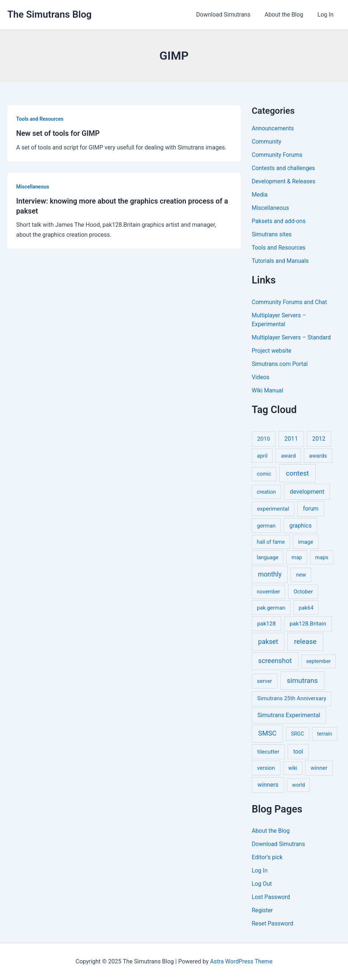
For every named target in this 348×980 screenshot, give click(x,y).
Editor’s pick (268, 857)
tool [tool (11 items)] (298, 752)
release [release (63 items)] (305, 641)
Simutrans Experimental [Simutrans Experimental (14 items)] (289, 715)
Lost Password (271, 897)
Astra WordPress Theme (241, 961)
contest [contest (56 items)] (297, 473)
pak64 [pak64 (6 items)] (306, 608)
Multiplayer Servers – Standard (292, 337)
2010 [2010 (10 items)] (264, 439)
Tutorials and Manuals (281, 261)
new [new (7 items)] (301, 575)
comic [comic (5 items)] (264, 474)
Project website (272, 351)
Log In (327, 15)
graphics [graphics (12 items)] (301, 526)
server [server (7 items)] (264, 681)
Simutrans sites (272, 234)
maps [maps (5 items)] (322, 558)
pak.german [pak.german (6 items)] (271, 608)
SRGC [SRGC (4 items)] (298, 734)
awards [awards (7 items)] (318, 456)
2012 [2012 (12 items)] (319, 439)
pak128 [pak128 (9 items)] (267, 624)
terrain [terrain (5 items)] (325, 734)
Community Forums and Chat (290, 302)
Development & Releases (284, 181)
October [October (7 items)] (303, 592)
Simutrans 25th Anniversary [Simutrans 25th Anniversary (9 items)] (292, 698)
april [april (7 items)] (262, 456)
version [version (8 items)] (266, 768)
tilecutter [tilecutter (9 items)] (268, 752)
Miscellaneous (33, 186)
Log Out (262, 884)
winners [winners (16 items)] (268, 785)
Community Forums (277, 155)
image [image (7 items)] (306, 542)
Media (260, 195)
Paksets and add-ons (279, 221)
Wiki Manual (268, 390)
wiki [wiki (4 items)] (293, 768)
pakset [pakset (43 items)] (268, 641)
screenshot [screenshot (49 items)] (275, 661)
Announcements (273, 128)
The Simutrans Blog (49, 14)
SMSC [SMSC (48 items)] (268, 733)
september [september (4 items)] (318, 661)
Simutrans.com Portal (280, 364)
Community (267, 142)
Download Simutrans (229, 15)
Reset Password (273, 923)
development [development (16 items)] (307, 492)
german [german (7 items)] (266, 526)
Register (263, 910)
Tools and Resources (40, 119)
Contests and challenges (284, 168)
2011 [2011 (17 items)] (291, 439)
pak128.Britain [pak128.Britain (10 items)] (308, 624)
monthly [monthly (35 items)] (270, 574)
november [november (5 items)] (269, 592)
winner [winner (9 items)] (319, 768)
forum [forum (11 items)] (311, 509)
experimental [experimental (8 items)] (273, 509)
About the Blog (288, 15)
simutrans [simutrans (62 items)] (302, 681)
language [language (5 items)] (268, 558)
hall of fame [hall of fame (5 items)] (271, 542)
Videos (261, 377)
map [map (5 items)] (297, 558)
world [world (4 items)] (299, 785)
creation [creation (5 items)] (266, 492)
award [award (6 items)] (288, 456)
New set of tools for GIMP (59, 133)
